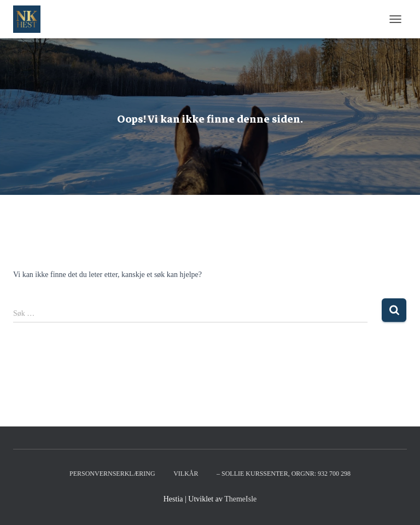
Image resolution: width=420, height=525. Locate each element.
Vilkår (186, 474)
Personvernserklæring (112, 474)
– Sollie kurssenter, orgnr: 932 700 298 (284, 474)
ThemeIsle (240, 499)
